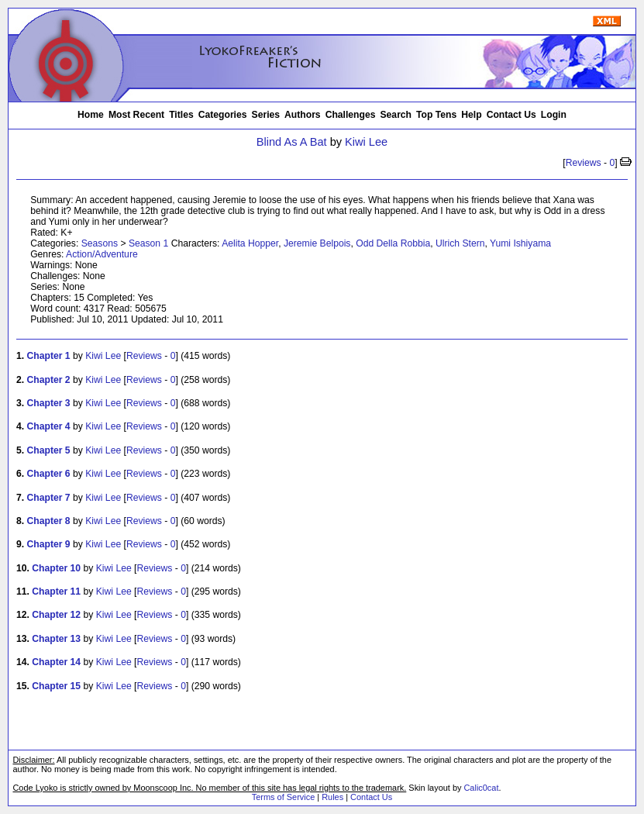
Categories (223, 115)
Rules (332, 797)
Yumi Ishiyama (520, 243)
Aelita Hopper (250, 243)
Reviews (584, 163)
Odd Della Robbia (393, 243)
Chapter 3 (49, 403)
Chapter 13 (56, 639)
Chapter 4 (49, 426)
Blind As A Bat (292, 142)
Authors (303, 115)
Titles (181, 115)
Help (471, 115)
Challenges (351, 115)
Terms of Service (283, 797)
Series (266, 115)
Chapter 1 (49, 356)
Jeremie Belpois (317, 243)
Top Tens (436, 115)
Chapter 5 (49, 450)
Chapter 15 (56, 686)
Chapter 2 (49, 380)
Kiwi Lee (366, 142)
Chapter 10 (56, 568)
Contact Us (511, 115)
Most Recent (136, 115)
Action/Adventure (102, 254)
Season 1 (148, 243)
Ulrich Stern (460, 243)
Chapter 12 (56, 615)
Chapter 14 (56, 662)
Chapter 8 (49, 521)
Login (554, 115)
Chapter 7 (49, 498)
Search (396, 115)
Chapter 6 (49, 474)
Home (91, 115)
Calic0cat (481, 788)
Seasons (100, 243)
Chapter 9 (49, 544)
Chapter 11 (56, 592)
